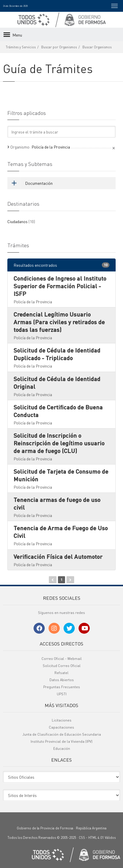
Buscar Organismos (97, 47)
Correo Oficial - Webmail (62, 659)
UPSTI (62, 694)
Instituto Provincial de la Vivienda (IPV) (61, 741)
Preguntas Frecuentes (62, 687)
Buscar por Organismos (59, 47)
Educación (62, 748)
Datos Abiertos (62, 680)
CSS (82, 838)
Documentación (30, 183)
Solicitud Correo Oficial (62, 666)
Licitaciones (62, 720)
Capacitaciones (61, 727)
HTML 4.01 (96, 838)
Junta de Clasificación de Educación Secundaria (62, 734)
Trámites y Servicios (21, 47)
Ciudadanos (21, 221)
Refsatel (61, 673)
